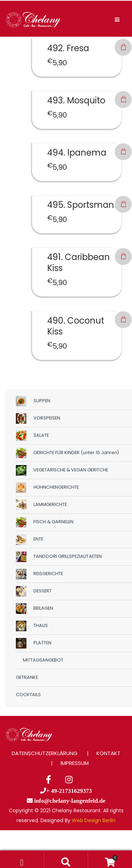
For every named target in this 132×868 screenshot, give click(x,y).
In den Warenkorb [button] (123, 47)
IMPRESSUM (75, 763)
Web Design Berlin (94, 820)
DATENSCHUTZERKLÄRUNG (45, 753)
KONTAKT (108, 753)
